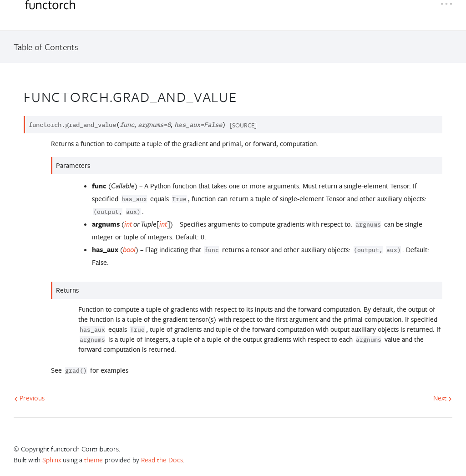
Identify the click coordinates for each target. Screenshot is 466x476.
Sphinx (52, 460)
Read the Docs (162, 460)
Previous (29, 398)
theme (94, 460)
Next (443, 398)
